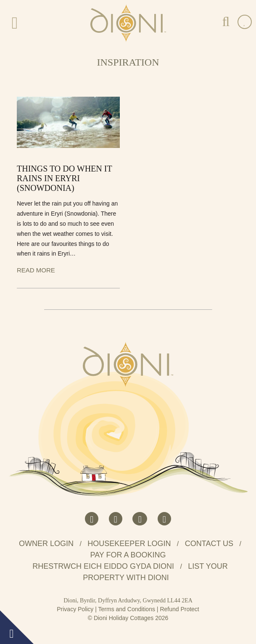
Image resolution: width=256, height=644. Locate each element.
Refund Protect (179, 609)
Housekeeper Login (129, 544)
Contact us (209, 544)
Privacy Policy (75, 609)
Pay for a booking (128, 555)
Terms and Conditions (127, 609)
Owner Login (46, 544)
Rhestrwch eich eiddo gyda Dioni (103, 566)
